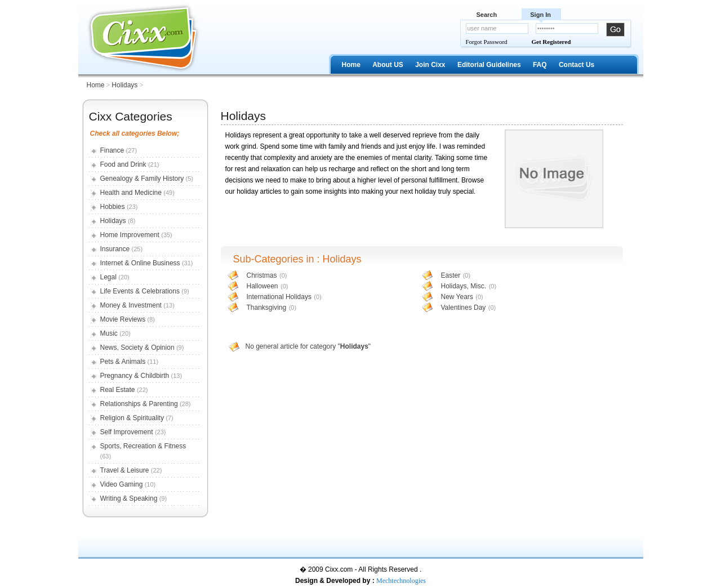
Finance (112, 150)
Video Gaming (122, 484)
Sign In (540, 15)
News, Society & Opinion (137, 348)
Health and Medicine (131, 193)
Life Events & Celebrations (140, 291)
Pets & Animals (123, 362)
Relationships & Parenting (139, 404)
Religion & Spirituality (132, 418)
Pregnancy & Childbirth (135, 376)
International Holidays (279, 297)
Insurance (115, 249)
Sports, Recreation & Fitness (143, 446)
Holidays (125, 85)
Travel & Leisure (125, 470)
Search (487, 15)
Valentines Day (464, 308)
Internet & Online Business (140, 263)
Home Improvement (130, 235)
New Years (457, 297)
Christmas (262, 275)
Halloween (262, 286)
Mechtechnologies (401, 581)
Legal (108, 277)
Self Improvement (127, 432)
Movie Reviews (123, 319)
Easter (451, 275)
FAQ (540, 65)
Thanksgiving (267, 308)
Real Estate (118, 390)
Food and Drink (123, 164)
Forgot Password (487, 42)
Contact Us (577, 65)
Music (109, 333)
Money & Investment (131, 305)
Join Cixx (430, 65)
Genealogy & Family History (142, 179)
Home (351, 65)
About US (388, 65)
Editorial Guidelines (489, 65)
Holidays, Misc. (464, 286)
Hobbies (113, 207)
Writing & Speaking (129, 498)
